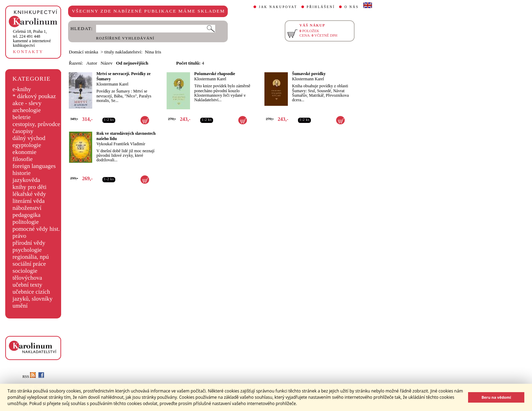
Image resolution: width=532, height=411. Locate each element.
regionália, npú (31, 257)
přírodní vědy (29, 243)
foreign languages (34, 166)
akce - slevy (27, 103)
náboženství (27, 208)
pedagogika (27, 215)
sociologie (25, 271)
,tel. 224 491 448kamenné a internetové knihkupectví (32, 38)
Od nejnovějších (132, 63)
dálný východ (29, 138)
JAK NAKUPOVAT (278, 7)
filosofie (23, 159)
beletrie (22, 117)
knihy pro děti (30, 187)
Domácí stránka (83, 52)
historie (22, 173)
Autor (92, 63)
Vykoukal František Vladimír (121, 144)
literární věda (29, 201)
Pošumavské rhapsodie (215, 74)
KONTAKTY (28, 52)
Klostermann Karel (112, 84)
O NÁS (352, 7)
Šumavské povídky (309, 74)
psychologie (27, 250)
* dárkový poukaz (34, 96)
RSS (29, 377)
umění (20, 306)
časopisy (23, 131)
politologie (26, 222)
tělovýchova (27, 278)
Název (107, 63)
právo (19, 236)
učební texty (27, 285)
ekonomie (24, 152)
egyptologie (27, 145)
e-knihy (22, 89)
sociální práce (29, 264)
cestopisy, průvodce (37, 124)
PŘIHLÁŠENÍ (321, 7)
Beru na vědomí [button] (496, 397)
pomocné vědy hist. (36, 229)
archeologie (27, 110)
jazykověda (26, 180)
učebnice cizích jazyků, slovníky (33, 295)
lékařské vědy (29, 194)
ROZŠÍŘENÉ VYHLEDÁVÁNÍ (125, 38)
